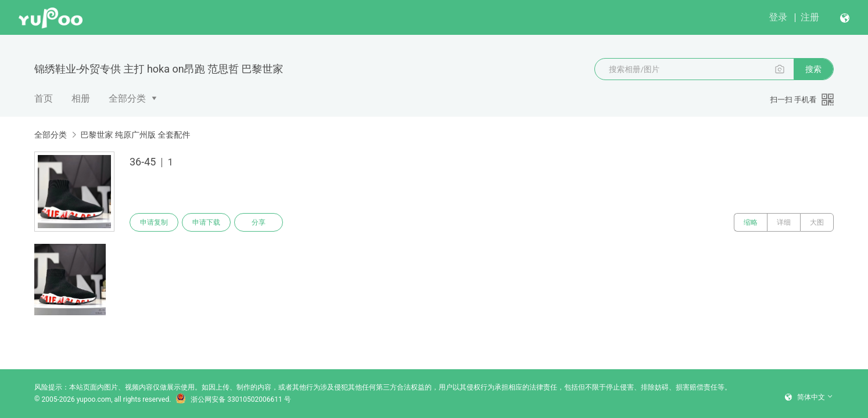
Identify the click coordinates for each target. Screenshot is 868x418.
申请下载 (206, 222)
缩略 (751, 222)
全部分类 (127, 98)
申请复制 (154, 222)
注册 (810, 17)
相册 (81, 98)
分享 (259, 222)
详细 (784, 222)
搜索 (813, 69)
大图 (817, 222)
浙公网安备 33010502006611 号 (233, 399)
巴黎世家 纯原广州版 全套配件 (135, 135)
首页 (44, 98)
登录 (778, 17)
